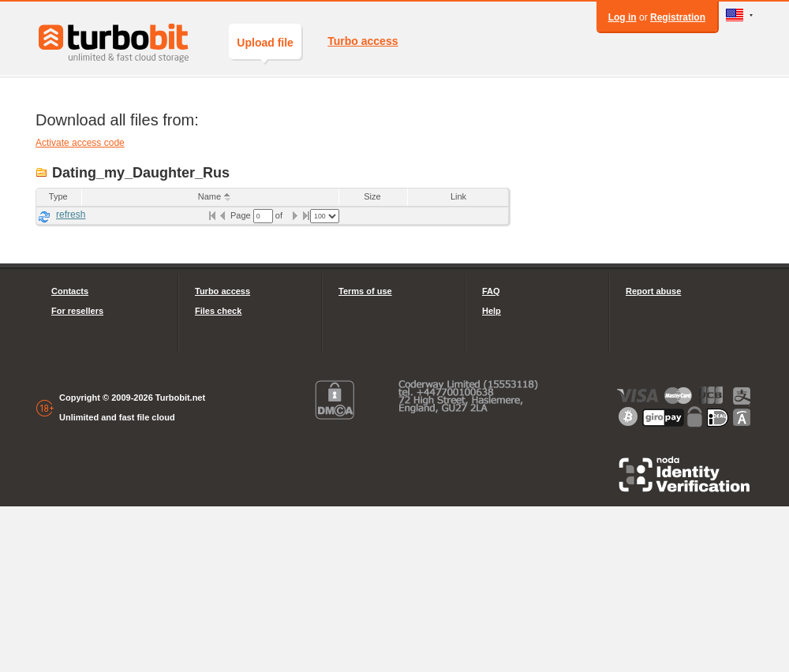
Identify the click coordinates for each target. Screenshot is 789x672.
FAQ (491, 291)
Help (492, 311)
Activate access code (80, 143)
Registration (678, 17)
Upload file (265, 48)
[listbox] (325, 216)
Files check (218, 311)
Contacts (70, 291)
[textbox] (263, 216)
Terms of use (365, 291)
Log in (623, 17)
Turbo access (363, 41)
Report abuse (653, 291)
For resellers (77, 311)
